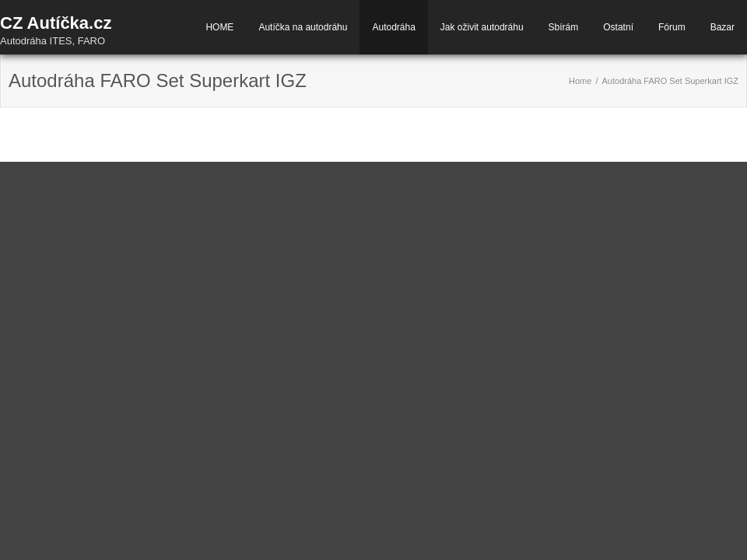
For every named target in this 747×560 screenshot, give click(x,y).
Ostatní (618, 27)
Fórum (672, 27)
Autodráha (393, 27)
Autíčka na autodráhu (303, 27)
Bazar (722, 27)
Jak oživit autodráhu (482, 27)
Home (580, 81)
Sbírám (564, 27)
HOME (219, 27)
